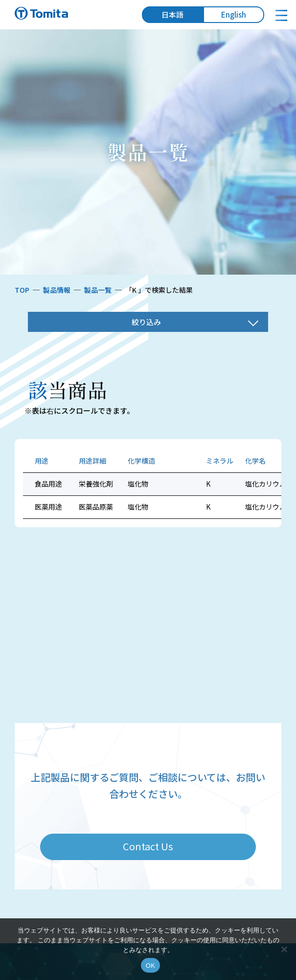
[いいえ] (284, 949)
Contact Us (148, 846)
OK (150, 966)
